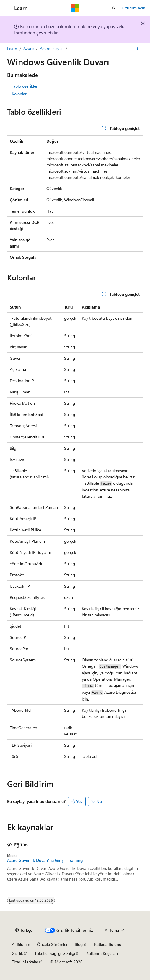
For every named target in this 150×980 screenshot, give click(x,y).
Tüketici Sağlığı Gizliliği (55, 953)
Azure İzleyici (52, 48)
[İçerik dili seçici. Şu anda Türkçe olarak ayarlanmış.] (24, 930)
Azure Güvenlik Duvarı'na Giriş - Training (45, 860)
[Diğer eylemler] (138, 49)
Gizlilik (17, 953)
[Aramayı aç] (114, 8)
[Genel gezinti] (6, 8)
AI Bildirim (21, 944)
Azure (28, 48)
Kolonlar (19, 94)
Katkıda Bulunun (109, 944)
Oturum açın (134, 8)
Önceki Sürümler (52, 944)
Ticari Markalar (25, 962)
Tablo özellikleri (25, 86)
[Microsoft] (75, 8)
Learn (12, 48)
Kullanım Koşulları (102, 953)
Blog (79, 944)
